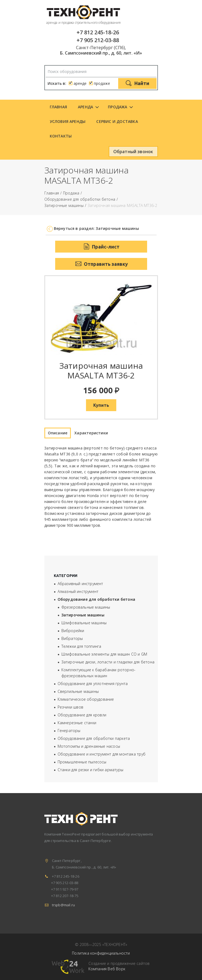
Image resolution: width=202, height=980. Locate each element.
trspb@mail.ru (64, 905)
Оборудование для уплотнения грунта (93, 684)
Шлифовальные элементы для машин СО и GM (104, 654)
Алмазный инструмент (78, 591)
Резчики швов (70, 707)
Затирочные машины (64, 206)
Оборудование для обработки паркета (94, 738)
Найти (137, 84)
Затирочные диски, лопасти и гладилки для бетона (108, 662)
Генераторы (69, 731)
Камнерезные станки (77, 723)
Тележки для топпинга (81, 646)
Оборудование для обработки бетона (80, 199)
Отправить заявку (101, 264)
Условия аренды (68, 121)
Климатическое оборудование (86, 699)
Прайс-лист (101, 247)
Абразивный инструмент (80, 584)
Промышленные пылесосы (82, 762)
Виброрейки (73, 631)
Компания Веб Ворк (107, 969)
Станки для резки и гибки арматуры (91, 770)
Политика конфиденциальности (101, 953)
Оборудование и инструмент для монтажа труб (102, 754)
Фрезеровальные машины (86, 607)
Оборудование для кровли (82, 715)
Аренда (85, 107)
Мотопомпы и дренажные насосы (89, 746)
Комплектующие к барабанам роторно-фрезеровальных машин (99, 673)
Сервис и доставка (117, 121)
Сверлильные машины (78, 691)
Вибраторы (72, 638)
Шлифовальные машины (84, 623)
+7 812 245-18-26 (98, 32)
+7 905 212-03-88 (98, 40)
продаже (102, 83)
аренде (80, 83)
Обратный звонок (133, 152)
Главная (58, 107)
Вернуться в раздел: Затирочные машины (96, 228)
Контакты (61, 136)
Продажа (117, 107)
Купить (101, 405)
